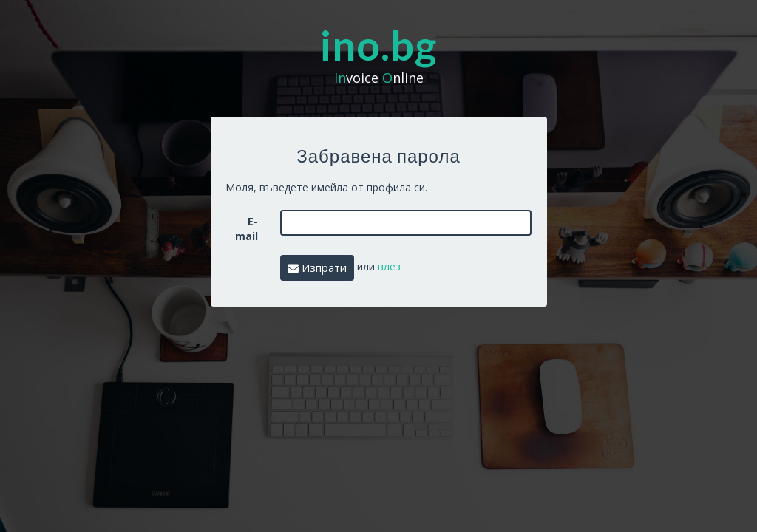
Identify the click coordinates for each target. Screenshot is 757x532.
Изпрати (317, 267)
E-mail (247, 229)
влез (389, 266)
